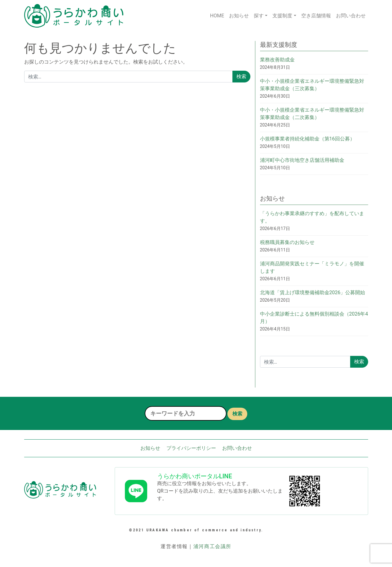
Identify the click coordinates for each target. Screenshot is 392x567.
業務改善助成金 (277, 60)
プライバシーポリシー (191, 448)
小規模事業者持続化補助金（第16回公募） (307, 139)
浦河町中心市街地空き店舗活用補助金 (302, 160)
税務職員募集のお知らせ (287, 242)
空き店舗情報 (316, 16)
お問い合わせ (351, 16)
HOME (217, 16)
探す (259, 16)
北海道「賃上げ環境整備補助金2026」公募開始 (313, 292)
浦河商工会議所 (212, 546)
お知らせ (239, 16)
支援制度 (282, 16)
